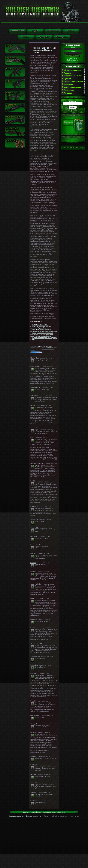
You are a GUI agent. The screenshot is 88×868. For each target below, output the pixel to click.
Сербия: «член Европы (40, 325)
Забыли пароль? (73, 60)
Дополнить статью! (48, 349)
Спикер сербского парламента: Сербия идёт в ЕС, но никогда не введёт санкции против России (42, 334)
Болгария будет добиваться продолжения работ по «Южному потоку (44, 330)
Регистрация (73, 58)
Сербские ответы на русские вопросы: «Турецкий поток (41, 327)
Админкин (50, 348)
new (50, 346)
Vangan (33, 563)
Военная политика (42, 346)
